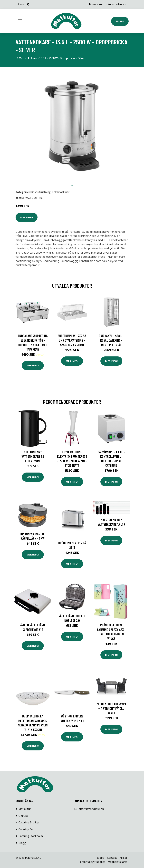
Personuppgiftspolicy (92, 862)
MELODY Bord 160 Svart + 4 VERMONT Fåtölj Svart (111, 708)
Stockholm (98, 4)
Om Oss (23, 816)
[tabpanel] (72, 126)
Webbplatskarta (117, 862)
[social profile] (28, 4)
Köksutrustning (41, 192)
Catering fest (27, 829)
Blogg (22, 843)
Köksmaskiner (61, 192)
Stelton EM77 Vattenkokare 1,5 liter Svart (33, 456)
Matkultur (25, 809)
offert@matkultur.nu (117, 4)
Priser (120, 21)
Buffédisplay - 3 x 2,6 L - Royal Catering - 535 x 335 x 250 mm (72, 340)
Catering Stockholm (31, 836)
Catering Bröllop (29, 822)
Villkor (123, 858)
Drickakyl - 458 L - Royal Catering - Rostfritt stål (111, 340)
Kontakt (112, 858)
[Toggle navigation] (20, 21)
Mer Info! (27, 217)
